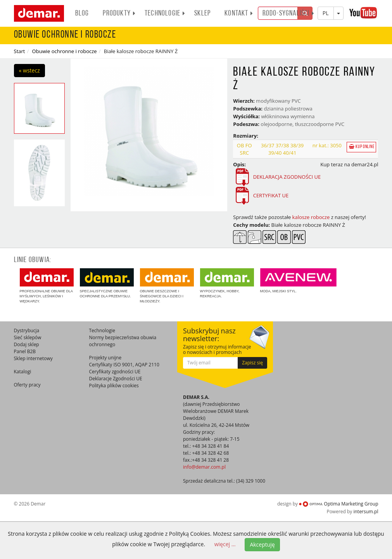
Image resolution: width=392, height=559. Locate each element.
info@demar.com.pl (204, 467)
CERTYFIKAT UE (271, 196)
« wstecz (29, 70)
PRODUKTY (119, 14)
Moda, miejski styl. (298, 281)
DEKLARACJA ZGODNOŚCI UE (286, 177)
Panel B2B (25, 351)
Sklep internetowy (33, 358)
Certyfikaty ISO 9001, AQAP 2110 (124, 365)
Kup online (362, 147)
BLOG (82, 14)
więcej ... (225, 544)
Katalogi (23, 372)
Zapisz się (252, 363)
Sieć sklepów (28, 337)
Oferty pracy (27, 385)
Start (20, 51)
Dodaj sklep (27, 344)
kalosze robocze (311, 217)
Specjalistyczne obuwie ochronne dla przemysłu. (107, 283)
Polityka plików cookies (114, 386)
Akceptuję (262, 544)
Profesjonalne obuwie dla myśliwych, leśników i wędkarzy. (47, 286)
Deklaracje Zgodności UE (116, 379)
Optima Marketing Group (338, 504)
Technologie (165, 14)
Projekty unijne (105, 358)
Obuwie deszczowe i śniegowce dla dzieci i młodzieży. (167, 286)
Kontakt (239, 14)
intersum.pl (366, 512)
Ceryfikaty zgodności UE (115, 372)
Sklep (202, 14)
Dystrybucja (27, 330)
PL (326, 13)
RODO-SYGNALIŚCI (289, 14)
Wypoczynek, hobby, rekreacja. (227, 283)
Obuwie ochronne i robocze (65, 51)
